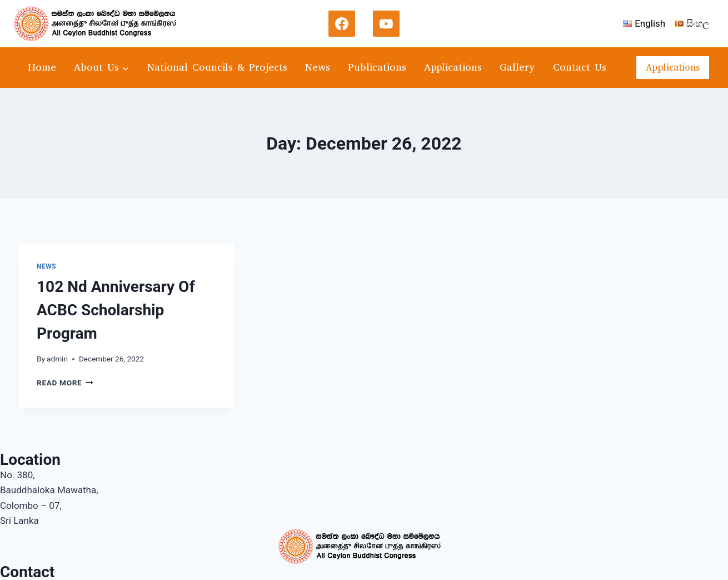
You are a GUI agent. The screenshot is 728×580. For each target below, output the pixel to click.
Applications (453, 67)
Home (42, 67)
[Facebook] (342, 24)
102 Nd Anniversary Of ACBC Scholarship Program (116, 310)
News (318, 67)
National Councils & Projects (217, 67)
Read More (65, 383)
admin (57, 359)
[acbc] (99, 24)
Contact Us (580, 67)
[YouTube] (386, 24)
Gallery (517, 67)
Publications (377, 67)
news (46, 266)
